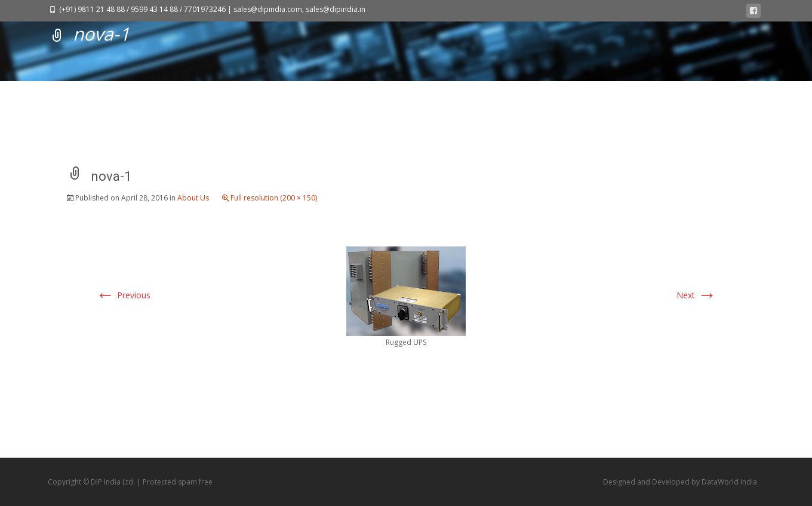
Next (696, 295)
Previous (123, 295)
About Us (193, 198)
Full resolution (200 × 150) (274, 198)
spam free (195, 482)
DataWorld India (729, 482)
